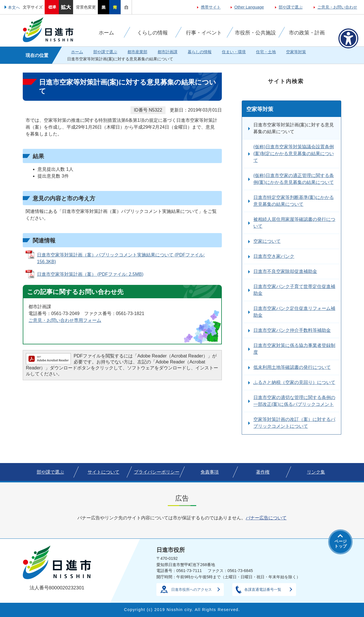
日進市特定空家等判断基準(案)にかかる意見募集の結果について (294, 201)
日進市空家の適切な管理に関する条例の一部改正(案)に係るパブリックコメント (294, 401)
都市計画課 (167, 52)
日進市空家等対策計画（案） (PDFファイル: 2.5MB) (90, 274)
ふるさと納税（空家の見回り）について (294, 382)
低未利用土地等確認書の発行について (292, 367)
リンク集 (316, 472)
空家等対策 (296, 52)
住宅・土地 (266, 52)
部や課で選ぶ (291, 7)
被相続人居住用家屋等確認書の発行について (294, 223)
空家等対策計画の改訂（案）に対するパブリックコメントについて (294, 423)
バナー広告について (266, 518)
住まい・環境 (234, 52)
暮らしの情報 (200, 52)
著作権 (263, 472)
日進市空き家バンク (274, 256)
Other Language (249, 7)
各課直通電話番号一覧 (263, 590)
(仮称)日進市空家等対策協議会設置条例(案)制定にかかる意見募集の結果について (294, 154)
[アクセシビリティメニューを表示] (348, 38)
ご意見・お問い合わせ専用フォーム (65, 320)
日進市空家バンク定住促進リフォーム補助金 (294, 312)
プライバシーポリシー (157, 472)
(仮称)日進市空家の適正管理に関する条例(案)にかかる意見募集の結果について (294, 179)
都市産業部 (137, 52)
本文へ (14, 7)
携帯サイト (211, 7)
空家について (267, 241)
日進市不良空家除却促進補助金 (285, 271)
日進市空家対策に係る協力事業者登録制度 (294, 349)
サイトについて (104, 472)
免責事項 (210, 472)
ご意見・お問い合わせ (337, 7)
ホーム (77, 52)
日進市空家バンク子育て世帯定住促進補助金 (294, 290)
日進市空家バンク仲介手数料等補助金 (292, 330)
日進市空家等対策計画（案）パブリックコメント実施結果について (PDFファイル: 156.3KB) (121, 258)
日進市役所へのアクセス (192, 590)
